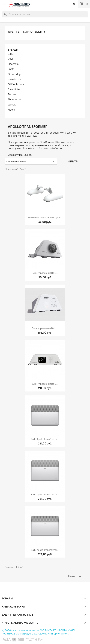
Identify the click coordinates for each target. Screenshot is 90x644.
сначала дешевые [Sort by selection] (31, 161)
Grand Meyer (15, 74)
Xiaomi (12, 110)
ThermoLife (14, 100)
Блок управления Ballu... (45, 273)
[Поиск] (45, 14)
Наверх (75, 577)
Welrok (12, 105)
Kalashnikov (15, 79)
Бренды (13, 50)
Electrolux (13, 64)
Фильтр (72, 161)
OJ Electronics (16, 84)
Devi (10, 59)
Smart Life (14, 89)
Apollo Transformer (26, 32)
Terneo (12, 95)
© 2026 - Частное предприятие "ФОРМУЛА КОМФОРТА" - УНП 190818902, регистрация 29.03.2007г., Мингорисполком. (38, 632)
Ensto (11, 69)
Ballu (11, 54)
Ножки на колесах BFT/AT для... (45, 218)
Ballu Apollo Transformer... (45, 439)
